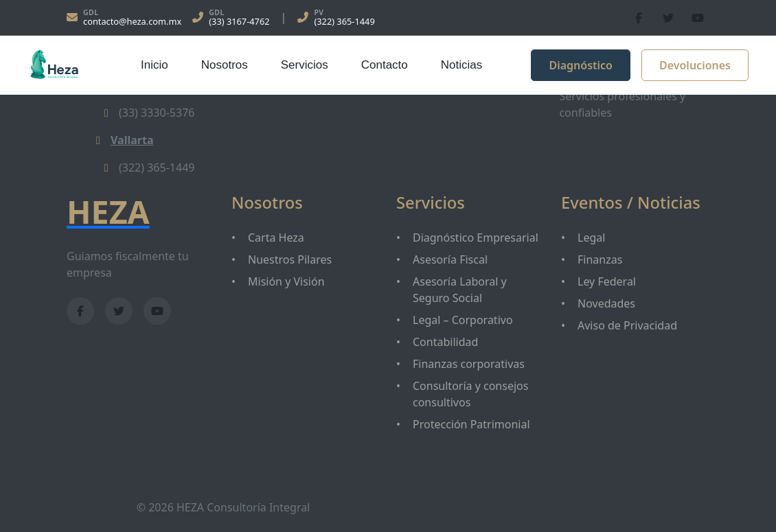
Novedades (606, 303)
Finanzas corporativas (469, 364)
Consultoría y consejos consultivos (470, 394)
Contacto (385, 65)
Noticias (461, 65)
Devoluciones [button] (695, 65)
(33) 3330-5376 (147, 113)
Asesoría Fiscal (450, 259)
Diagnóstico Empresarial (476, 238)
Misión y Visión (286, 281)
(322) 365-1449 (344, 22)
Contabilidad (445, 342)
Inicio (155, 65)
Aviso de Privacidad (627, 325)
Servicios (305, 65)
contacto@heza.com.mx (132, 22)
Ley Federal (607, 281)
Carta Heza (276, 238)
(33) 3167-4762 (239, 22)
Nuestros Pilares (290, 259)
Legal (591, 238)
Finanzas (600, 259)
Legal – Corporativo (463, 320)
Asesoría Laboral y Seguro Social (460, 290)
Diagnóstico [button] (581, 65)
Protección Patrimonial (471, 424)
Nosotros (225, 65)
